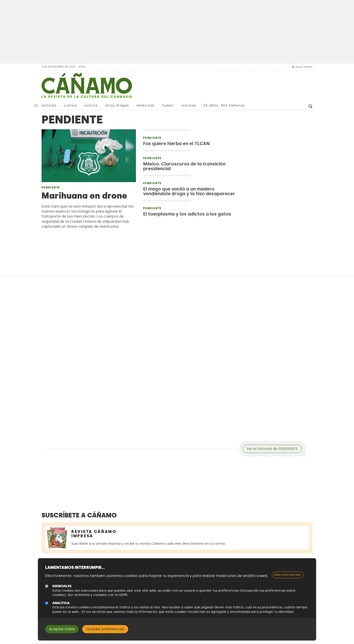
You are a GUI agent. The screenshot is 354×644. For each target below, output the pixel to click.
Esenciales (62, 586)
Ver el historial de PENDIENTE (272, 449)
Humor (168, 105)
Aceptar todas (62, 629)
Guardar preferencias (105, 629)
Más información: (288, 575)
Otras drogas (117, 105)
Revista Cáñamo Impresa (94, 534)
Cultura (91, 105)
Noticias (49, 105)
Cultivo (70, 105)
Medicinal (146, 105)
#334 (82, 67)
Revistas (189, 105)
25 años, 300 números (224, 105)
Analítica (61, 603)
